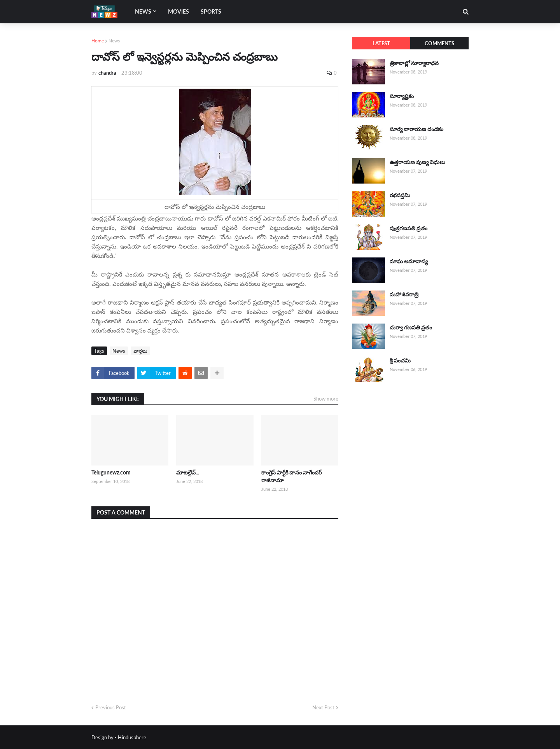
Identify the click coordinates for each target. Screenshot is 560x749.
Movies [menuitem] (178, 11)
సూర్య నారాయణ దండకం (416, 129)
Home (98, 41)
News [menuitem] (143, 11)
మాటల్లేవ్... (188, 472)
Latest (381, 43)
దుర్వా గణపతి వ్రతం (411, 327)
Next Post (323, 707)
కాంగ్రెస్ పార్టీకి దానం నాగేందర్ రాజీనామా (291, 476)
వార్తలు (140, 351)
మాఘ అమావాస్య (409, 261)
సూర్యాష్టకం (402, 96)
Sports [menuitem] (211, 11)
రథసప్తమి (400, 195)
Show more (326, 399)
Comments (439, 43)
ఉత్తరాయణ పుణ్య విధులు (417, 162)
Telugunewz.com (111, 472)
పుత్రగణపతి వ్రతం (409, 228)
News (114, 41)
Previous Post (111, 707)
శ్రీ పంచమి (400, 360)
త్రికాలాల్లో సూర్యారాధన (414, 63)
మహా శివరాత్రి (404, 294)
